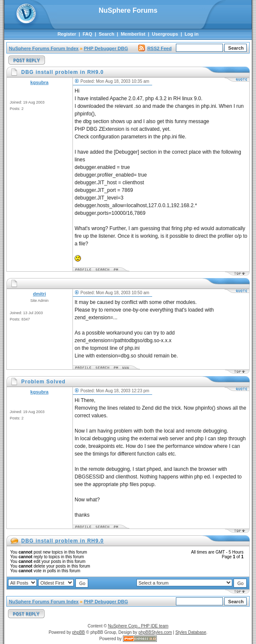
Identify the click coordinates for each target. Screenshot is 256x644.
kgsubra (40, 82)
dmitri (40, 294)
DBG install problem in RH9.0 (63, 541)
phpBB (78, 632)
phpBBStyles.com (155, 632)
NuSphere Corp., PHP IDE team (138, 626)
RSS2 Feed (155, 48)
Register (67, 34)
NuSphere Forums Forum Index (44, 48)
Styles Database (191, 632)
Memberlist (133, 34)
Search (107, 34)
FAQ (88, 34)
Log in (191, 34)
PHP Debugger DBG (106, 48)
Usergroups (165, 34)
